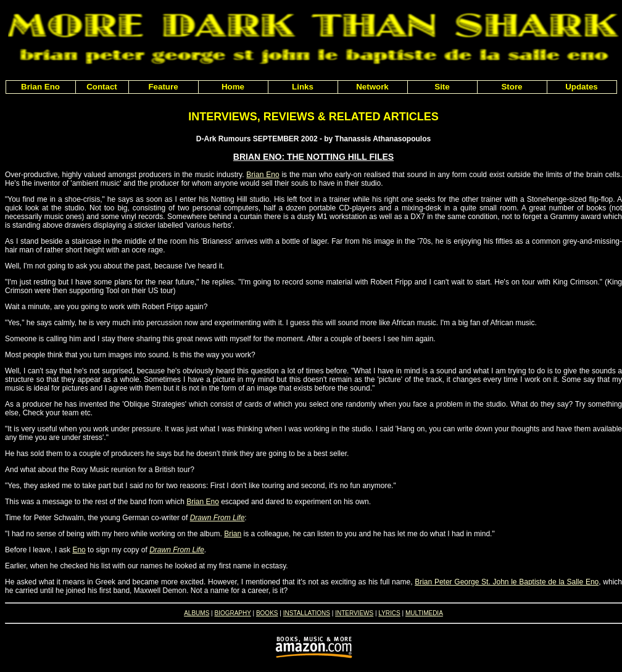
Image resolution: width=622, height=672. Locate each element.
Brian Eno (263, 175)
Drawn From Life (218, 518)
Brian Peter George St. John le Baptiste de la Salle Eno (507, 582)
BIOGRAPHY (232, 613)
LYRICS (389, 613)
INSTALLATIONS (307, 613)
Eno (79, 550)
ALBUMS (197, 613)
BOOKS (267, 613)
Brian (233, 534)
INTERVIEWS (354, 613)
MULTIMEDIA (424, 613)
